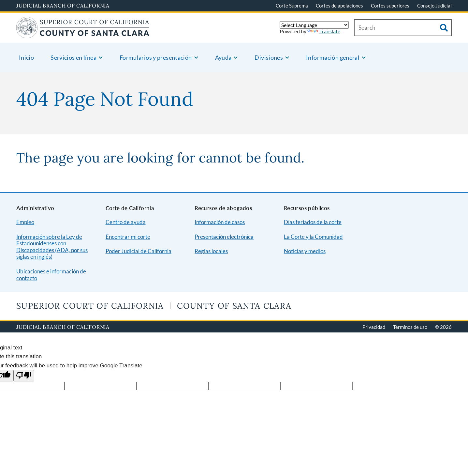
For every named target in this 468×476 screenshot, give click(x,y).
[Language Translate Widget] (314, 25)
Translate (324, 31)
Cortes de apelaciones (339, 6)
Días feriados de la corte (313, 222)
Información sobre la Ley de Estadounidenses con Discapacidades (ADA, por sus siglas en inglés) (52, 247)
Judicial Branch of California (63, 6)
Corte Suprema (292, 6)
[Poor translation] (24, 376)
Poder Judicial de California (139, 251)
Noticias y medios (305, 251)
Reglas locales (211, 251)
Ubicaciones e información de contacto (51, 275)
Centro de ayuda (126, 222)
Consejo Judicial (434, 6)
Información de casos (220, 222)
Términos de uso (410, 327)
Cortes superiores (390, 6)
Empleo (25, 222)
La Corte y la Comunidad (313, 237)
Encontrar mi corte (128, 237)
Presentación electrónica (224, 237)
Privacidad (374, 327)
